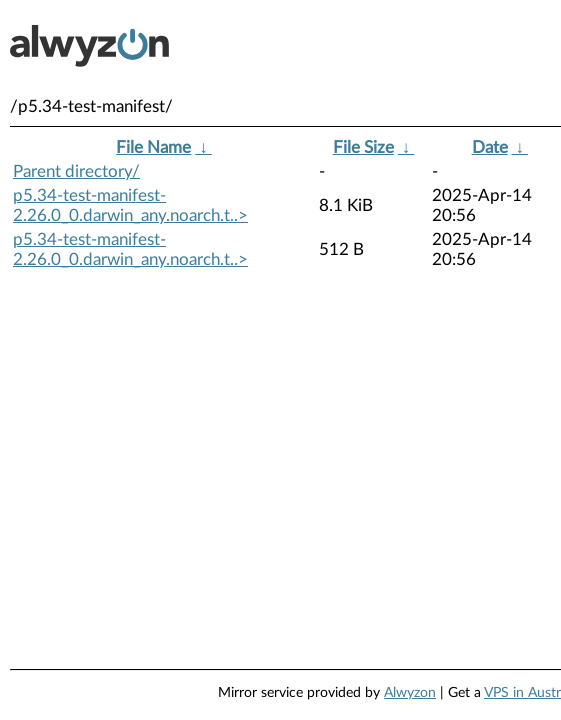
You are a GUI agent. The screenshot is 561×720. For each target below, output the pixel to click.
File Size (363, 147)
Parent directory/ (76, 171)
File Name (153, 147)
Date (490, 147)
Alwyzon (410, 693)
